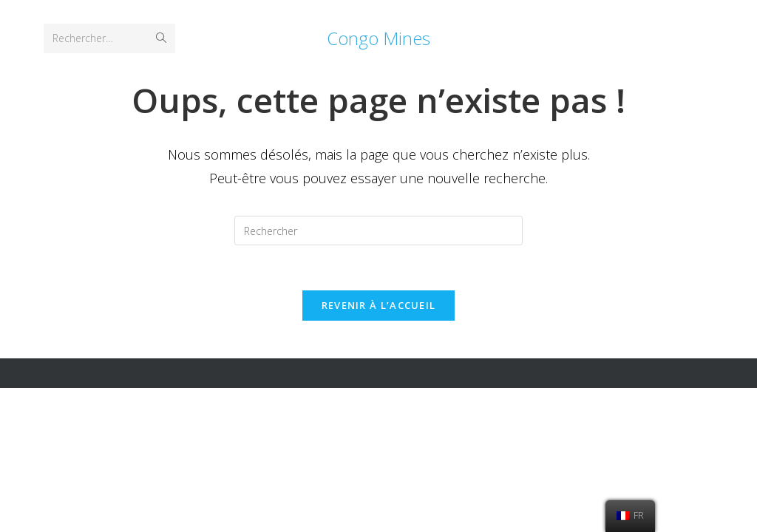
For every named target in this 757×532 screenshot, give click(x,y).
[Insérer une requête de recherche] (378, 231)
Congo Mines (378, 38)
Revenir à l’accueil (379, 305)
